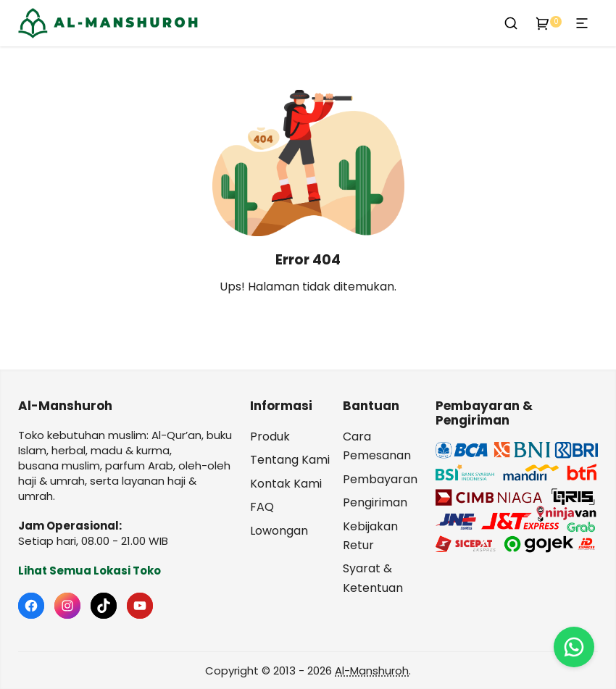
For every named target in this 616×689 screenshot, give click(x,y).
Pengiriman (375, 502)
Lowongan (279, 531)
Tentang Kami (290, 460)
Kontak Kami (286, 484)
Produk (270, 437)
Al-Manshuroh (372, 671)
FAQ (262, 507)
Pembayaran (380, 479)
